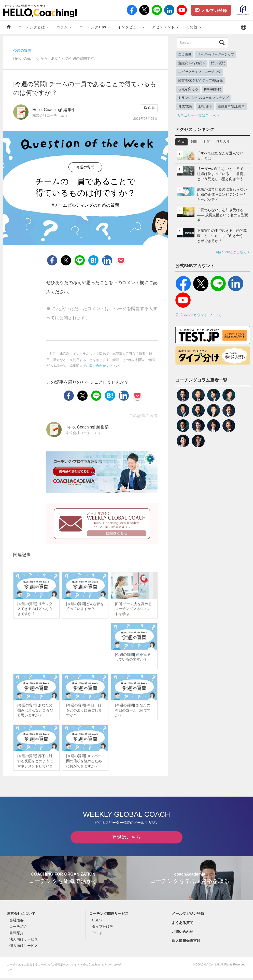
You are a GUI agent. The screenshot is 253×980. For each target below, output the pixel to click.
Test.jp (97, 935)
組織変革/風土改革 (231, 106)
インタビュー (131, 27)
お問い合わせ (96, 366)
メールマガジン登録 (188, 916)
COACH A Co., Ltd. (208, 967)
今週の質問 (22, 50)
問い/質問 (218, 63)
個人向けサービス (24, 948)
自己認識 (185, 55)
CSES (97, 922)
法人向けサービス (24, 942)
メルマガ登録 (211, 10)
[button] (244, 27)
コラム (64, 27)
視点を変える (188, 89)
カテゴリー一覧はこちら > (198, 115)
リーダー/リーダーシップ (216, 55)
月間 (207, 142)
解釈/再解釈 (212, 89)
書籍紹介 (17, 935)
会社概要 (17, 922)
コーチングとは (34, 27)
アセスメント (165, 27)
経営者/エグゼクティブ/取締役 (201, 80)
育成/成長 (185, 106)
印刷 (149, 108)
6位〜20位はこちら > (233, 252)
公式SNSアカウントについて (199, 315)
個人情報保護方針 (186, 943)
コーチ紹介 (18, 929)
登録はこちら (126, 839)
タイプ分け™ (103, 929)
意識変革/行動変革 (192, 63)
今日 (181, 142)
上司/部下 (205, 106)
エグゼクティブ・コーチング (200, 72)
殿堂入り (223, 142)
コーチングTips (95, 27)
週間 (194, 142)
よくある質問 (182, 925)
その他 (194, 27)
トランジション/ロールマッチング (203, 98)
